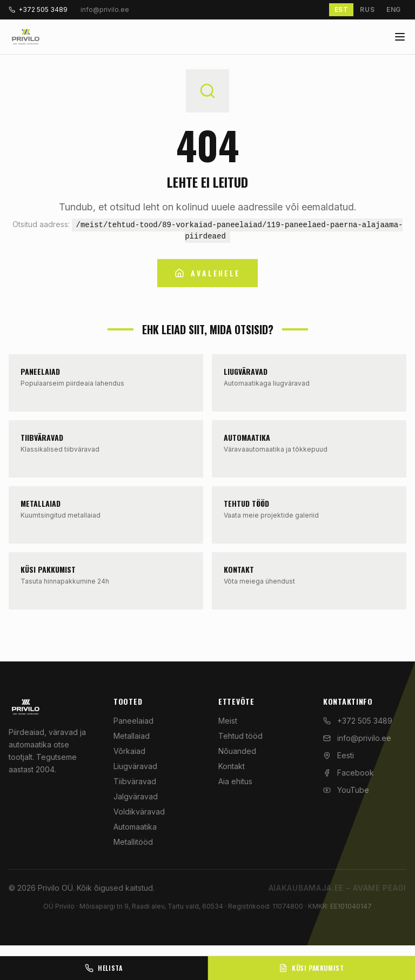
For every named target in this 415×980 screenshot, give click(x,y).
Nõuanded (237, 751)
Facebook (349, 773)
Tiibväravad (135, 781)
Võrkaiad (129, 751)
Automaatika (135, 827)
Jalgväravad (136, 796)
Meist (228, 721)
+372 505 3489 (38, 9)
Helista (103, 968)
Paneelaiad (133, 721)
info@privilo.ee (357, 738)
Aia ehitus (235, 781)
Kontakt (232, 766)
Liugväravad (135, 766)
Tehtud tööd (240, 736)
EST (342, 9)
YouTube (346, 790)
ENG (394, 9)
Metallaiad (132, 736)
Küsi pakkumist (311, 968)
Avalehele (207, 273)
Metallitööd (133, 842)
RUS (367, 9)
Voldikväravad (139, 812)
